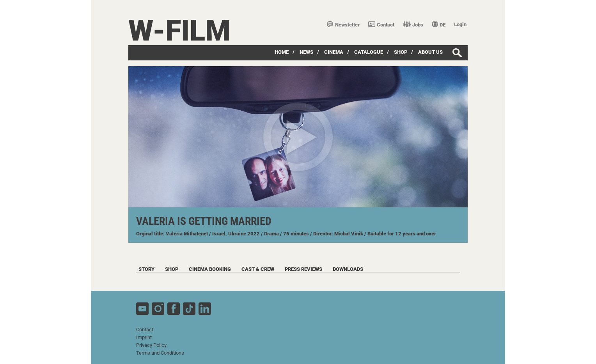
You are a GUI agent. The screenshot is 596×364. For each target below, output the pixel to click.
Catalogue (369, 52)
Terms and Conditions (160, 353)
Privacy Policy (151, 345)
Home (282, 52)
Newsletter (343, 25)
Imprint (144, 337)
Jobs (413, 25)
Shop (401, 52)
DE (439, 25)
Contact (381, 25)
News (306, 52)
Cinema (334, 52)
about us (430, 52)
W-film (179, 31)
